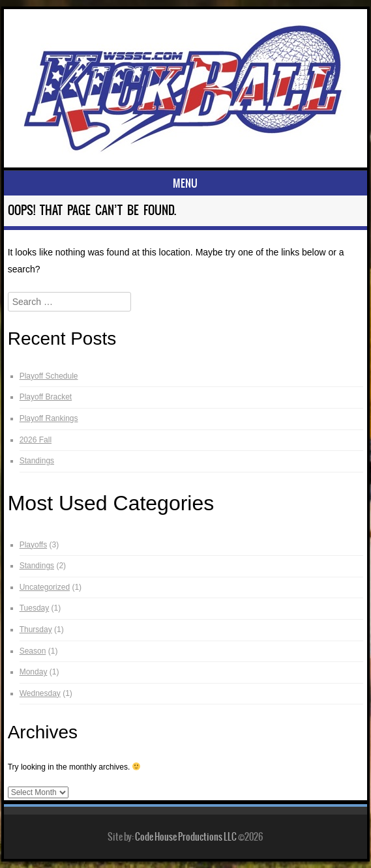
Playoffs (33, 545)
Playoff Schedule (49, 376)
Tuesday (35, 608)
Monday (34, 672)
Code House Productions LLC (186, 837)
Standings (37, 461)
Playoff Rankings (49, 418)
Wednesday (40, 693)
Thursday (36, 629)
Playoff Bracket (46, 397)
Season (33, 651)
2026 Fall (36, 440)
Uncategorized (45, 587)
